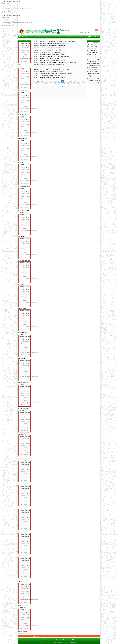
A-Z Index (59, 636)
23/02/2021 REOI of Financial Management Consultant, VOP (48, 72)
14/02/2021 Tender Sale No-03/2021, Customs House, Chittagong (49, 77)
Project (71, 37)
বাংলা (97, 30)
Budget (66, 37)
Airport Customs (23, 632)
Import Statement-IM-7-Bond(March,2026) (94, 61)
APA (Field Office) (23, 358)
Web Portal (86, 30)
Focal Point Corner (24, 91)
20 (73, 84)
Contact (76, 32)
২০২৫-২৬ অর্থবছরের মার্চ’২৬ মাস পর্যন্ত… (93, 48)
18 (64, 84)
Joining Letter (22, 237)
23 (57, 86)
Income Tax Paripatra (24, 484)
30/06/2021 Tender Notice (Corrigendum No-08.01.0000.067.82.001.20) (51, 43)
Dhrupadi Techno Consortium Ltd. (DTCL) (67, 642)
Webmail (81, 32)
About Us (25, 37)
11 (83, 81)
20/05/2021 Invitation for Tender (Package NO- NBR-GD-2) (48, 53)
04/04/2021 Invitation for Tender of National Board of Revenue (48, 66)
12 (37, 84)
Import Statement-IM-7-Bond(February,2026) (94, 76)
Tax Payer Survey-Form (76, 30)
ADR (20, 532)
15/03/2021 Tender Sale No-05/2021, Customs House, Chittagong (49, 68)
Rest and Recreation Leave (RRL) (24, 212)
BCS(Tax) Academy (69, 636)
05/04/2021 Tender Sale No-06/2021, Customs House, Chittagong (49, 64)
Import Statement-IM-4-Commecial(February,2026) (94, 80)
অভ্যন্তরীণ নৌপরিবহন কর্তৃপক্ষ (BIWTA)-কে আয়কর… (93, 56)
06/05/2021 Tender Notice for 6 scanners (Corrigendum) (47, 58)
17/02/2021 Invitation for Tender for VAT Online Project (47, 76)
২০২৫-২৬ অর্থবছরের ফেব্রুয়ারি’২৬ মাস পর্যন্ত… (94, 68)
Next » (62, 86)
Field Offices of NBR (24, 115)
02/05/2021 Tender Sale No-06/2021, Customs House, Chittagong (49, 60)
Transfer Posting (23, 139)
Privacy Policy (35, 636)
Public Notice (22, 285)
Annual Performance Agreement (24, 383)
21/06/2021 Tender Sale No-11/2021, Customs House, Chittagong (49, 47)
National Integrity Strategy (23, 333)
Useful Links (26, 636)
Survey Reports (23, 508)
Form (50, 37)
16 (55, 84)
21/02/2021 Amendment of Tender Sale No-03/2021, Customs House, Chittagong (53, 74)
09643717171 (65, 31)
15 (51, 84)
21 (78, 84)
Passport (21, 163)
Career (92, 30)
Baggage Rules (23, 434)
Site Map (52, 636)
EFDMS (88, 37)
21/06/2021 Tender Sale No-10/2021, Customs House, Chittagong (49, 49)
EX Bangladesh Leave (24, 187)
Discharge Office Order (25, 261)
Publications (80, 37)
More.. (98, 83)
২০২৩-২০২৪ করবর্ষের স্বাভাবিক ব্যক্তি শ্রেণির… (93, 44)
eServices (33, 37)
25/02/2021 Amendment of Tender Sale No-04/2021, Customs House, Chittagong (53, 70)
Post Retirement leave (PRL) (24, 66)
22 (83, 84)
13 (41, 84)
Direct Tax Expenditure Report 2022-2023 (94, 51)
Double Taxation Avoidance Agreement (24, 459)
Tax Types (57, 37)
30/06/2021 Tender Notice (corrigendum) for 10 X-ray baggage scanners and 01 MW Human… (56, 41)
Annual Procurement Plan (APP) (24, 409)
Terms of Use (44, 636)
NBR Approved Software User (23, 607)
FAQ (71, 32)
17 (60, 84)
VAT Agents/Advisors (24, 556)
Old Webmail (92, 636)
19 (69, 84)
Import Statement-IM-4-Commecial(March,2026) (94, 65)
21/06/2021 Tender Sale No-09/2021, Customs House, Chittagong (49, 51)
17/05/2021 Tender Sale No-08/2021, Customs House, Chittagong (49, 55)
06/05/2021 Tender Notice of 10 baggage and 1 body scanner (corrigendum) (52, 57)
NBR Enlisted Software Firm (25, 581)
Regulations (42, 37)
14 (46, 84)
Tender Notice (22, 309)
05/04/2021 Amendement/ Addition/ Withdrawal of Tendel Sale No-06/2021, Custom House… (56, 62)
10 (79, 81)
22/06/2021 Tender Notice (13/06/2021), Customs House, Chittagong (50, 45)
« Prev (37, 81)
